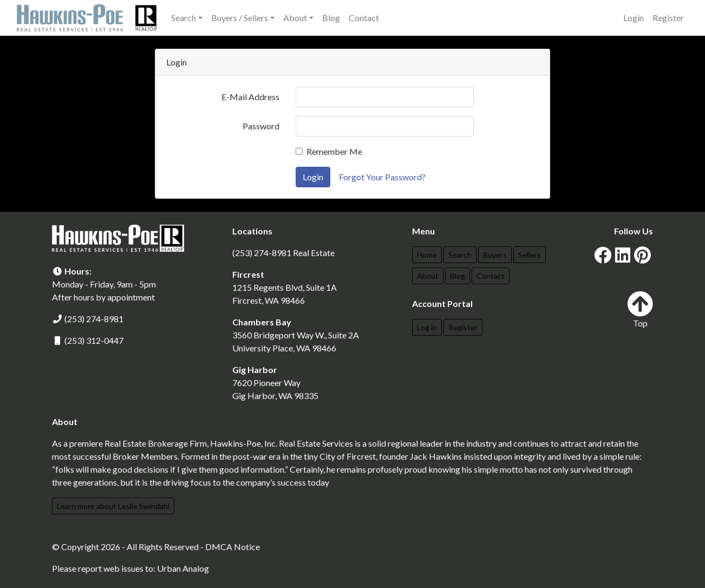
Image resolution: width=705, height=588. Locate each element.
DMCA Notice (233, 547)
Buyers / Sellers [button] (240, 18)
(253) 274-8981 (94, 319)
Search (460, 255)
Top (640, 309)
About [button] (295, 18)
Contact (364, 18)
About (428, 276)
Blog (331, 18)
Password (261, 126)
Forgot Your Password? (382, 177)
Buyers (495, 255)
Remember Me (334, 151)
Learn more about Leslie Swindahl (113, 506)
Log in (427, 327)
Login (634, 18)
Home (427, 255)
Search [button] (184, 18)
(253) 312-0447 (94, 340)
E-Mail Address (250, 97)
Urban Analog (183, 568)
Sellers (530, 255)
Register (668, 18)
